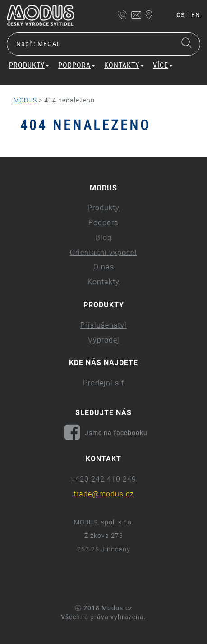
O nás (104, 267)
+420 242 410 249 (103, 479)
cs (181, 15)
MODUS (25, 100)
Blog (104, 238)
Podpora (77, 65)
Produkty (29, 65)
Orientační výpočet (103, 253)
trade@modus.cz (104, 494)
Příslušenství (103, 325)
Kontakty (124, 65)
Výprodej (104, 340)
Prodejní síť (103, 383)
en (196, 15)
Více (163, 65)
